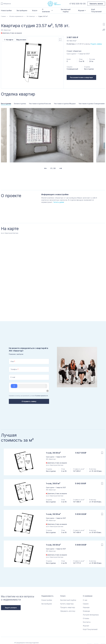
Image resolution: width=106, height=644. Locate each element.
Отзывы (86, 618)
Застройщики (22, 10)
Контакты (87, 622)
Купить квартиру (67, 604)
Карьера (86, 607)
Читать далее (59, 202)
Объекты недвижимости (16, 16)
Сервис (86, 604)
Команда (86, 611)
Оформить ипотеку (68, 611)
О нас (85, 600)
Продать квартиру (68, 607)
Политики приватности (41, 396)
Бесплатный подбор (66, 10)
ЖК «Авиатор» (31, 16)
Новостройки (6, 10)
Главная (3, 16)
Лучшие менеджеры (91, 615)
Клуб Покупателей (96, 10)
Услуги (35, 10)
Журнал (86, 626)
